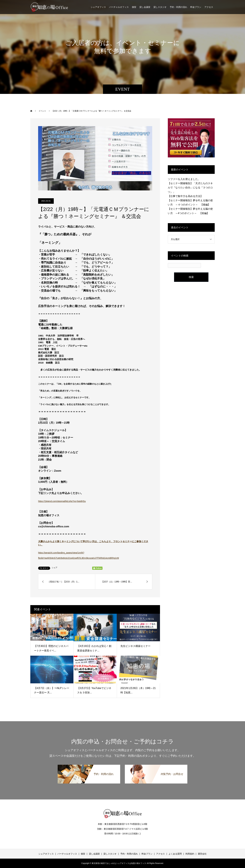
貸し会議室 (145, 7)
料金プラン (196, 7)
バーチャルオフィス (119, 7)
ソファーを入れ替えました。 (184, 179)
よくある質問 (175, 854)
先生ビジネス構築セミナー (135, 646)
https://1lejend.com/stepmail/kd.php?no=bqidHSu (62, 501)
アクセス (209, 7)
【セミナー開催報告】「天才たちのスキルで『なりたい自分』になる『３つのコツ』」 (190, 188)
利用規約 (190, 854)
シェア (55, 568)
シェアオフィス (98, 7)
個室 (134, 7)
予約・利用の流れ (178, 7)
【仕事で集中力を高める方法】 (185, 196)
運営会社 (202, 854)
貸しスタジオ (160, 7)
